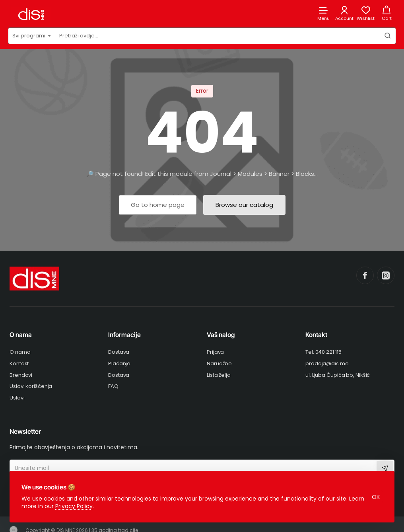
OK (376, 496)
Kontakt (316, 335)
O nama (21, 335)
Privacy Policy (75, 505)
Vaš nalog (221, 335)
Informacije (124, 335)
